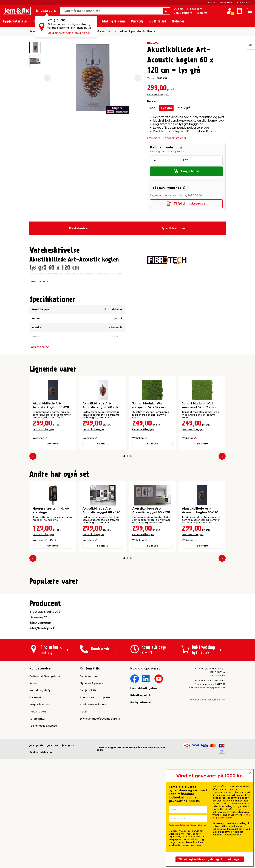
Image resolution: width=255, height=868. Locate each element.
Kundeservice (245, 3)
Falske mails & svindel (43, 815)
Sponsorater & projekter (95, 787)
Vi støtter (202, 13)
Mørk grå (184, 108)
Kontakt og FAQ (40, 780)
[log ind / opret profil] (229, 11)
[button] (124, 456)
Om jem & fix (88, 780)
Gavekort (211, 3)
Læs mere (154, 138)
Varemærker (37, 808)
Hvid (152, 108)
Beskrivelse (78, 228)
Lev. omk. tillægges (158, 95)
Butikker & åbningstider (45, 766)
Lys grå (166, 108)
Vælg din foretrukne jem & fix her (69, 33)
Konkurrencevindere (93, 794)
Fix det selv (194, 9)
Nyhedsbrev (227, 3)
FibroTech (155, 43)
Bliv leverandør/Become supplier (101, 808)
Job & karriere (183, 13)
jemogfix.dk (36, 835)
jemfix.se (53, 835)
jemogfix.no (69, 835)
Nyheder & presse (91, 773)
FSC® (83, 801)
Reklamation (38, 801)
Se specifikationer (175, 138)
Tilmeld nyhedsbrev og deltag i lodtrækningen (210, 859)
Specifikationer (174, 228)
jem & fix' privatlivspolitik (231, 816)
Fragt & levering (39, 794)
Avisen (179, 9)
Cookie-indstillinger (42, 841)
